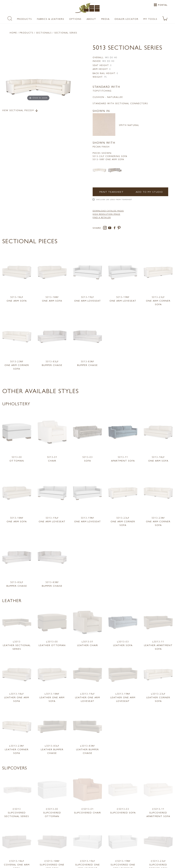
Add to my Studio (149, 192)
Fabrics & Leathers (51, 19)
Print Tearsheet (112, 192)
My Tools (150, 19)
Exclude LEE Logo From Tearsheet (114, 199)
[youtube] (110, 228)
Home (13, 33)
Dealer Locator (127, 19)
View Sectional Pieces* (20, 111)
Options (75, 19)
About (91, 19)
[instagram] (105, 228)
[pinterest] (119, 228)
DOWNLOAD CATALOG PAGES (108, 211)
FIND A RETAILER (102, 217)
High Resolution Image (106, 214)
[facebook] (115, 228)
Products (24, 19)
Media (105, 19)
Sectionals (44, 33)
